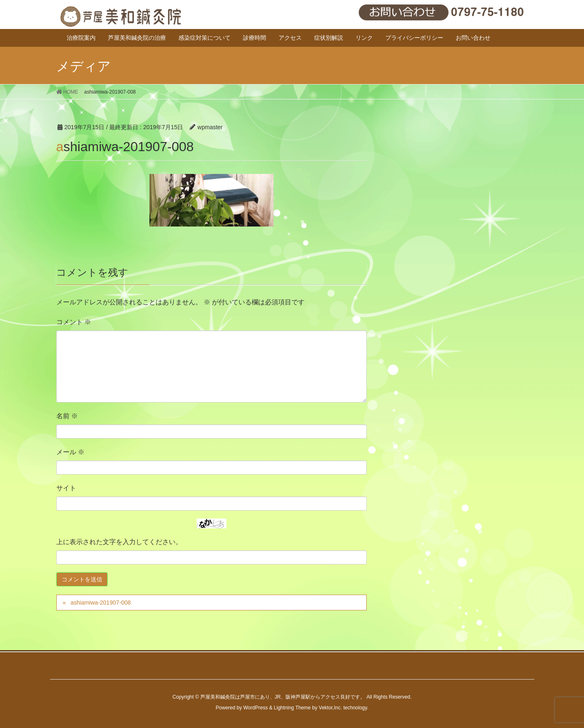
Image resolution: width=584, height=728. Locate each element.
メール (70, 452)
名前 (67, 416)
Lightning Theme (292, 708)
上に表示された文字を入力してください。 (119, 542)
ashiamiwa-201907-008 (101, 603)
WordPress (256, 708)
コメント (74, 322)
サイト (66, 488)
